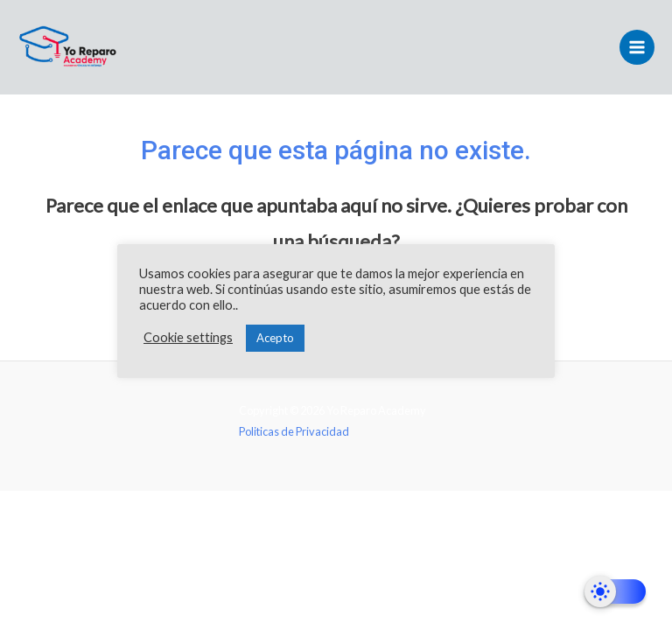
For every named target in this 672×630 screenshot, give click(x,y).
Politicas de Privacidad (295, 431)
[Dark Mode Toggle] (615, 591)
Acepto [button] (275, 338)
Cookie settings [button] (188, 337)
